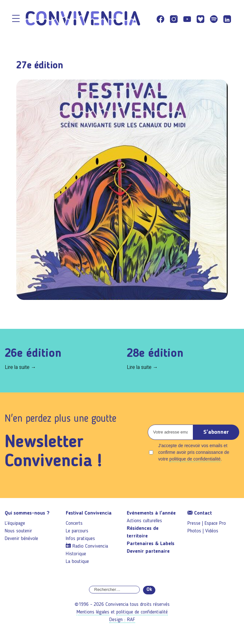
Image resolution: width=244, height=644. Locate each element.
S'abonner (216, 432)
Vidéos (212, 531)
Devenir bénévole (21, 539)
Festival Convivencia (89, 513)
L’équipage (15, 523)
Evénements (151, 513)
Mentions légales (93, 612)
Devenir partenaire (148, 551)
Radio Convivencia (90, 546)
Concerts (74, 523)
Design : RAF (122, 620)
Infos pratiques (80, 539)
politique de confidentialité (195, 459)
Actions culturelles (144, 521)
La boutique (77, 562)
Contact (200, 513)
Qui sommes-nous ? (27, 513)
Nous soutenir (18, 531)
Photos (194, 531)
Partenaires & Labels (151, 544)
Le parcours (77, 531)
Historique (76, 554)
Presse (194, 523)
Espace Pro (215, 523)
